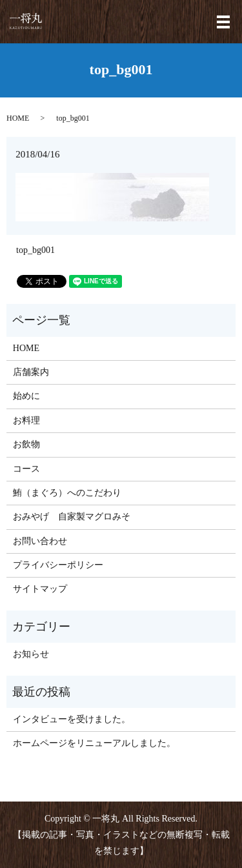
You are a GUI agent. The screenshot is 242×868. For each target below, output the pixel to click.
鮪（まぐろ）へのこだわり (67, 493)
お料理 (26, 420)
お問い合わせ (40, 541)
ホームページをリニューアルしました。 (94, 743)
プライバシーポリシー (58, 565)
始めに (26, 396)
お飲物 (26, 444)
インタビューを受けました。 (72, 719)
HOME (18, 118)
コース (26, 469)
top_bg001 (35, 250)
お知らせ (31, 654)
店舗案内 (31, 372)
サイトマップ (40, 589)
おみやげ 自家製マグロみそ (72, 517)
